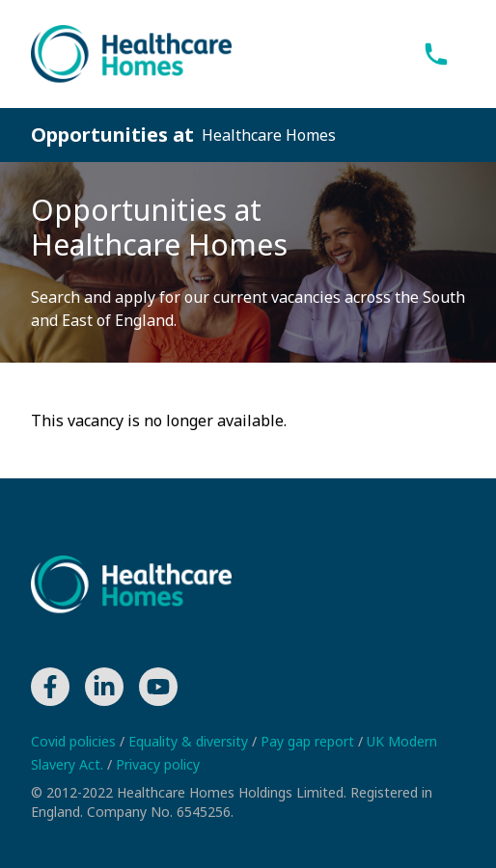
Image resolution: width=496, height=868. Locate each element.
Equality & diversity (190, 741)
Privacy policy (158, 764)
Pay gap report (309, 741)
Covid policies (75, 741)
